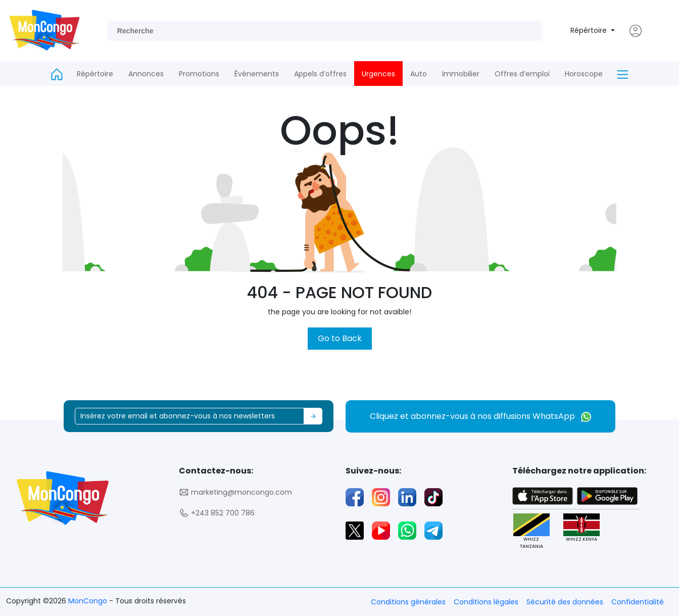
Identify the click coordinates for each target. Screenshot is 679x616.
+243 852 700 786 (217, 513)
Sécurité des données (565, 602)
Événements (257, 74)
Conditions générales (408, 602)
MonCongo (89, 601)
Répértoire (590, 30)
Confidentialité (638, 602)
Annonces (146, 74)
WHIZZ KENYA (581, 528)
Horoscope (584, 74)
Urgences (378, 74)
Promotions (199, 74)
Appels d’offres (320, 74)
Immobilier (461, 74)
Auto (419, 74)
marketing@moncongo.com (235, 492)
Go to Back (340, 338)
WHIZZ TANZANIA (531, 531)
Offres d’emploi (522, 74)
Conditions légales (486, 602)
